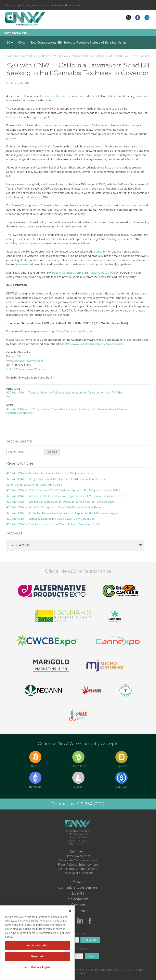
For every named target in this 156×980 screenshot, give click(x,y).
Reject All (37, 957)
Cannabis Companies (78, 887)
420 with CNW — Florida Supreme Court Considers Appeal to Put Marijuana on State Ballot (63, 490)
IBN (52, 378)
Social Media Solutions (78, 873)
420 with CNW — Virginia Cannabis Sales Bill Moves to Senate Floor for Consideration (60, 502)
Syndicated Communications (78, 869)
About (78, 881)
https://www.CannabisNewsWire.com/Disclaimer (94, 344)
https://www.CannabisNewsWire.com (71, 331)
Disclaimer (78, 911)
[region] (37, 943)
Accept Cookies (37, 946)
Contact (78, 905)
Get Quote (90, 940)
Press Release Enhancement (78, 865)
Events (78, 893)
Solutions (78, 852)
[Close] (70, 911)
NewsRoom (78, 899)
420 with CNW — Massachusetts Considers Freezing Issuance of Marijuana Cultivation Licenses (66, 496)
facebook (138, 18)
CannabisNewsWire (78, 831)
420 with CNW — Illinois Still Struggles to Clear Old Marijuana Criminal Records (56, 507)
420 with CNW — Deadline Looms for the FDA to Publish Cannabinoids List (53, 524)
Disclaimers (78, 973)
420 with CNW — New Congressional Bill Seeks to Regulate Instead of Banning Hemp (65, 43)
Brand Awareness (78, 856)
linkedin (147, 18)
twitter (128, 18)
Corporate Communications (78, 860)
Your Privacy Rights (37, 967)
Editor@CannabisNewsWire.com (26, 369)
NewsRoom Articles (26, 56)
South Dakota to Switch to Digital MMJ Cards (34, 485)
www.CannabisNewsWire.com (25, 361)
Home (10, 56)
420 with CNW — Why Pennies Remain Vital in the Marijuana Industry (50, 473)
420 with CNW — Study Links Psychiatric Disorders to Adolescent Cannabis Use (56, 479)
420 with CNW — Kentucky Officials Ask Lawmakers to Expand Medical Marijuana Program (63, 513)
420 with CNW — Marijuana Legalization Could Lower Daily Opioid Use (50, 519)
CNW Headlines (15, 33)
